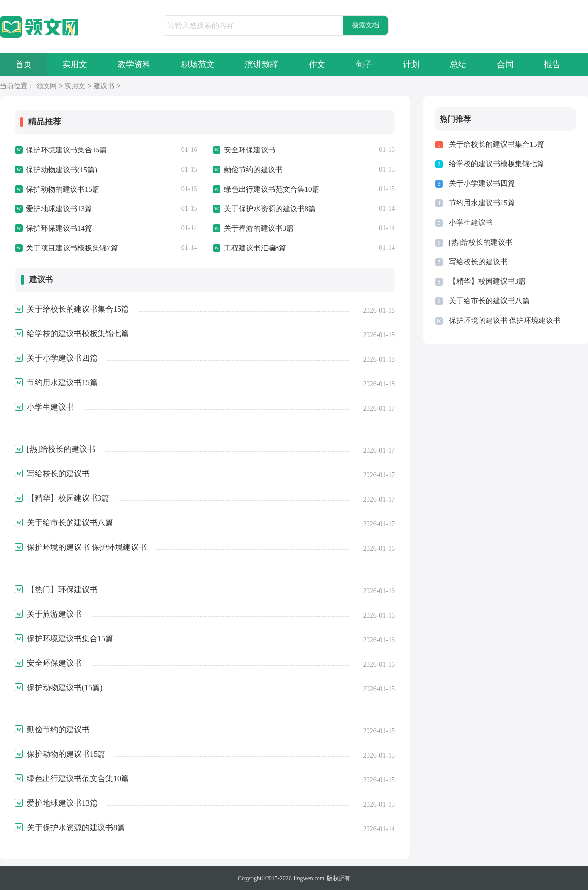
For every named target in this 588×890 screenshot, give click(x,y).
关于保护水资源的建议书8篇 (270, 209)
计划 (411, 64)
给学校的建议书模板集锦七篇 (497, 164)
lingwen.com (309, 878)
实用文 (75, 64)
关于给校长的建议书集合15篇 (497, 144)
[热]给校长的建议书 (481, 242)
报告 (552, 64)
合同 (505, 64)
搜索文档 (366, 25)
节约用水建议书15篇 (482, 203)
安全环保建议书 (250, 150)
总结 (458, 64)
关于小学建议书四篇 (482, 183)
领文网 (47, 87)
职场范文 (198, 64)
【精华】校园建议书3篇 (488, 281)
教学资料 (134, 64)
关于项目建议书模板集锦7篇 (72, 248)
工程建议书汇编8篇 (255, 248)
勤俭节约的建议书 (253, 170)
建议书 (104, 87)
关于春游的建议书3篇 (259, 228)
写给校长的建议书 (478, 262)
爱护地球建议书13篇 (59, 209)
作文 (317, 64)
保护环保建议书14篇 (59, 228)
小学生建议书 (471, 222)
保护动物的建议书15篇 (63, 189)
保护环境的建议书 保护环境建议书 (505, 321)
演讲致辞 (262, 64)
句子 (364, 64)
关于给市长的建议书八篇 (489, 301)
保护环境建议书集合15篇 (66, 150)
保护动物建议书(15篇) (61, 170)
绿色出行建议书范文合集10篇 (272, 189)
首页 (24, 64)
